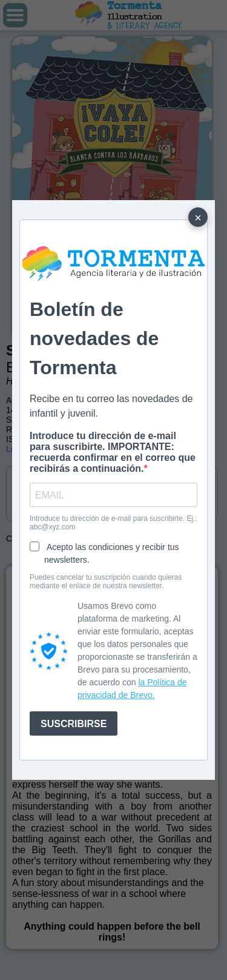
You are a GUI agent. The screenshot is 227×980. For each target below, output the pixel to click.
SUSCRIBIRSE (74, 724)
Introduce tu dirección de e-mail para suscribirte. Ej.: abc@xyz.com (113, 523)
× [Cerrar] (198, 218)
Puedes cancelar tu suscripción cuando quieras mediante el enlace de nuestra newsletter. (106, 582)
